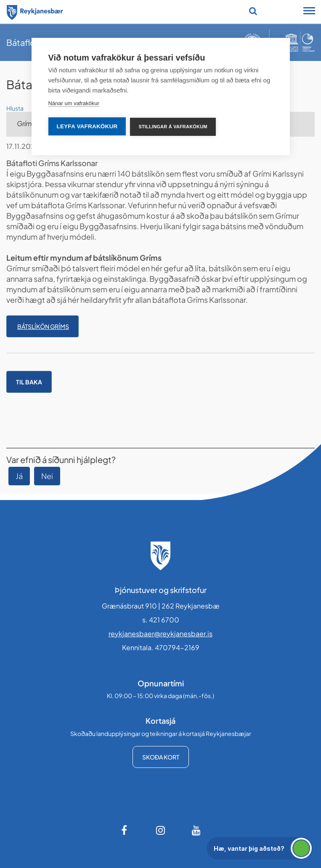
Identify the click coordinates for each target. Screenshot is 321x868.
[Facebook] (125, 830)
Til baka (29, 382)
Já (19, 476)
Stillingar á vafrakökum (173, 127)
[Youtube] (196, 830)
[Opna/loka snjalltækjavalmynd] (309, 12)
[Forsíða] (35, 11)
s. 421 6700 (161, 620)
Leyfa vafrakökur (87, 126)
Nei (47, 476)
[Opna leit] (253, 11)
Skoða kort (161, 757)
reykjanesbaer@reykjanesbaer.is (160, 634)
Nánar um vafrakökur (73, 103)
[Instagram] (161, 830)
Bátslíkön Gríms (43, 326)
